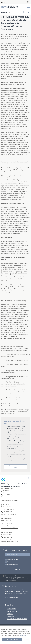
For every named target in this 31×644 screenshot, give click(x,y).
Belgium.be (10, 614)
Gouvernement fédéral (13, 611)
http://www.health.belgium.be (9, 497)
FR (2, 2)
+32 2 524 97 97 (8, 495)
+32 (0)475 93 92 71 (9, 526)
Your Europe (11, 616)
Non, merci (26, 640)
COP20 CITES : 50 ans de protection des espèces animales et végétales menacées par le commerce (16, 451)
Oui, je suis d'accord (12, 640)
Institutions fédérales (13, 564)
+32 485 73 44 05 (8, 539)
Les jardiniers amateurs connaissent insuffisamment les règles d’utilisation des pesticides (16, 437)
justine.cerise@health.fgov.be (9, 514)
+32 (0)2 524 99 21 (8, 523)
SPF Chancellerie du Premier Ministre (17, 619)
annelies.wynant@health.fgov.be (10, 542)
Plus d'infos (22, 635)
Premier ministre (12, 609)
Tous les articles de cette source (16, 467)
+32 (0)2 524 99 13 (8, 512)
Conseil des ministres (13, 560)
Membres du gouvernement (15, 562)
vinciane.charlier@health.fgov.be (10, 528)
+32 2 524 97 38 (8, 537)
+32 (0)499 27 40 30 (9, 510)
